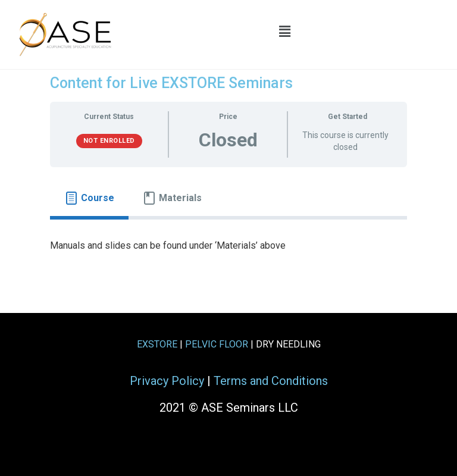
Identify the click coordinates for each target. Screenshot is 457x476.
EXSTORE (157, 344)
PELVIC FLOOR (217, 344)
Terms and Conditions (271, 381)
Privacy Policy (167, 381)
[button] (285, 32)
